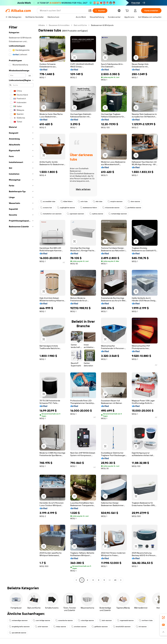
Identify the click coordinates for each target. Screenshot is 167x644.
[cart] (128, 11)
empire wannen (115, 201)
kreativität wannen (122, 627)
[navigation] (21, 303)
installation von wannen (51, 214)
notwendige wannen (118, 214)
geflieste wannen (100, 627)
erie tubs (83, 201)
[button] (90, 11)
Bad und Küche (80, 25)
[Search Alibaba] (63, 11)
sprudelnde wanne (18, 633)
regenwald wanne (125, 620)
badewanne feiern (89, 208)
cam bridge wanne (41, 620)
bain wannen (105, 620)
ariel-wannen (41, 627)
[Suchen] (100, 11)
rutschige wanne (86, 620)
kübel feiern (67, 201)
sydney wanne (96, 214)
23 (115, 580)
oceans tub (46, 208)
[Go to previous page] (76, 580)
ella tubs (98, 201)
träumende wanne (111, 208)
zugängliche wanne (66, 208)
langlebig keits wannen (19, 627)
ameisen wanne (79, 627)
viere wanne (134, 201)
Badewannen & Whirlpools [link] (102, 25)
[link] (163, 618)
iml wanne (141, 627)
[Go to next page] (121, 580)
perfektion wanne (133, 208)
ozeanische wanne (64, 620)
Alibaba (42, 25)
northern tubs (146, 620)
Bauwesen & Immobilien (59, 25)
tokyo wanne (60, 627)
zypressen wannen (75, 214)
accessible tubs (48, 201)
